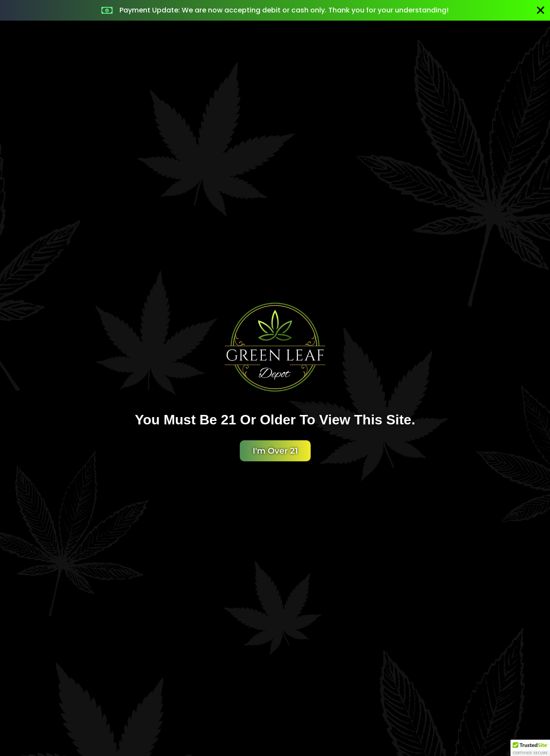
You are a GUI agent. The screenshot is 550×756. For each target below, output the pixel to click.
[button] (530, 748)
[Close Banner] (541, 10)
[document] (275, 378)
